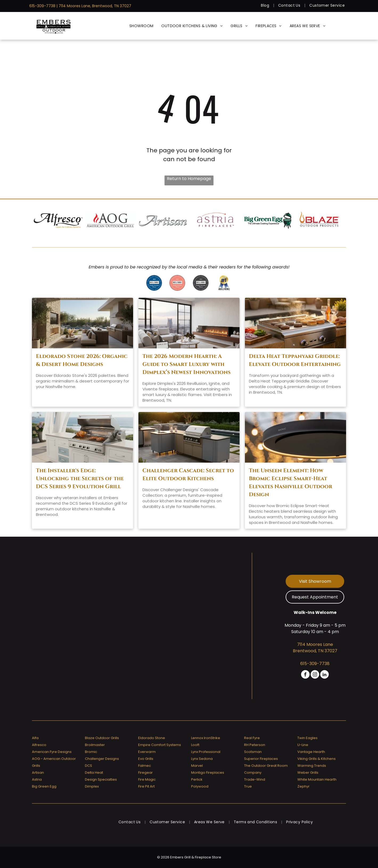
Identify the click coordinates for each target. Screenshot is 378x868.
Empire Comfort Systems (160, 745)
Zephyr (303, 786)
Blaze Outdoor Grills (102, 738)
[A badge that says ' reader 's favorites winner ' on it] (177, 283)
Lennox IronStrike (206, 738)
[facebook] (305, 675)
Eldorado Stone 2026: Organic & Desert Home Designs (82, 360)
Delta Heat (94, 773)
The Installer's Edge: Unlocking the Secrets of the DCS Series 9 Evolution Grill (80, 478)
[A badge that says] (200, 283)
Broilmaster (95, 745)
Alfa (35, 738)
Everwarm (147, 752)
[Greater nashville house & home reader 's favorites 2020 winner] (154, 283)
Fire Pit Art (146, 786)
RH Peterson (255, 745)
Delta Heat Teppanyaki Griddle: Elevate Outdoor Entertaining (295, 360)
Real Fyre (252, 738)
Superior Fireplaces (261, 759)
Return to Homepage (189, 179)
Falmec (145, 766)
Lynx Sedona (202, 759)
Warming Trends (312, 766)
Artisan (38, 773)
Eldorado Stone (152, 738)
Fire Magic (147, 779)
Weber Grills (308, 773)
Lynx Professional (206, 752)
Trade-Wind (255, 779)
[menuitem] (266, 5)
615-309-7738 (42, 6)
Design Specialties (101, 779)
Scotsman (253, 752)
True (248, 786)
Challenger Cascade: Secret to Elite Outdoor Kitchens (188, 474)
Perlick (197, 779)
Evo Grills (146, 759)
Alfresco (39, 745)
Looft (195, 745)
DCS (89, 766)
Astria (37, 779)
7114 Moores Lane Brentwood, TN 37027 (315, 648)
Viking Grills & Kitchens (317, 759)
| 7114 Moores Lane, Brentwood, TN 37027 (94, 6)
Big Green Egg (44, 786)
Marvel (197, 766)
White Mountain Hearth (317, 779)
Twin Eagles (307, 738)
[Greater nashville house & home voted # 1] (224, 283)
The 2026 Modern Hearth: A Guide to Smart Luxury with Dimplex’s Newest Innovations (186, 364)
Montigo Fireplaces (208, 773)
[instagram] (315, 675)
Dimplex (92, 786)
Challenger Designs (102, 759)
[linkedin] (324, 675)
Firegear (145, 773)
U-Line (303, 745)
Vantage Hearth (311, 752)
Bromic (91, 752)
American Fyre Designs (52, 752)
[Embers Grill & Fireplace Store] (54, 26)
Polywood (200, 786)
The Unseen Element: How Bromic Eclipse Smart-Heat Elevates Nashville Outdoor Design (291, 482)
